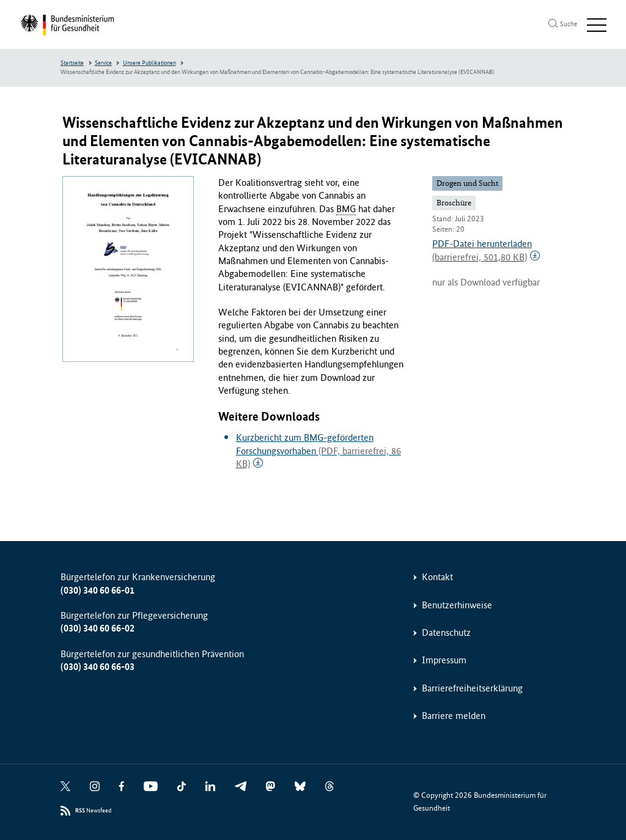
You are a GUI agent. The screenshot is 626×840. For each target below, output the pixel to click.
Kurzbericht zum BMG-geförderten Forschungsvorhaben (319, 451)
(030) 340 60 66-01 (98, 590)
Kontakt (437, 577)
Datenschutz (446, 632)
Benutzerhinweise (457, 605)
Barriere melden (454, 716)
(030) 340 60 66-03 (98, 667)
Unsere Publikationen (149, 63)
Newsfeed (93, 811)
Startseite (72, 63)
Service (103, 63)
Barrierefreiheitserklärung (472, 688)
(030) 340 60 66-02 (98, 628)
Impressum (444, 660)
